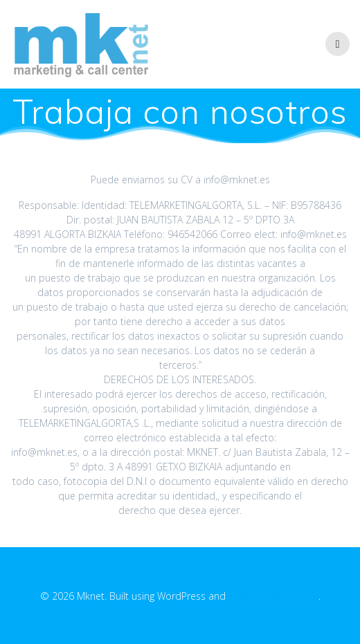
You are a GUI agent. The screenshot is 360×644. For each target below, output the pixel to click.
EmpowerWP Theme (273, 596)
